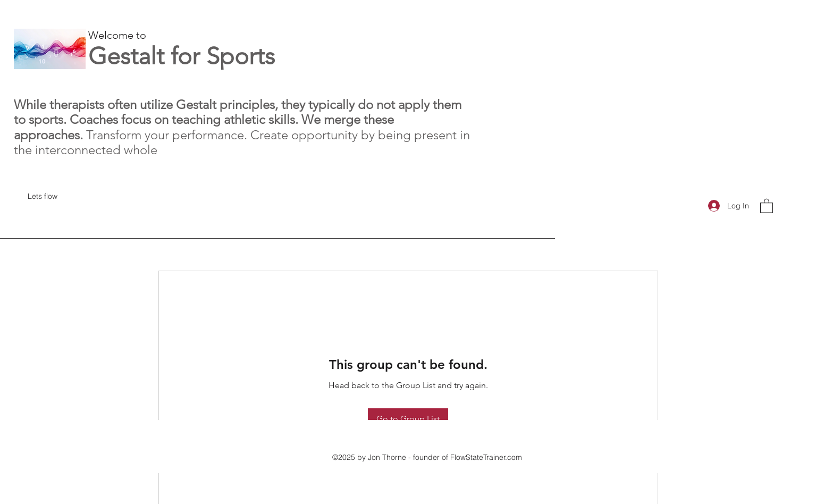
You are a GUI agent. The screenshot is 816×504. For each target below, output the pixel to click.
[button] (767, 205)
